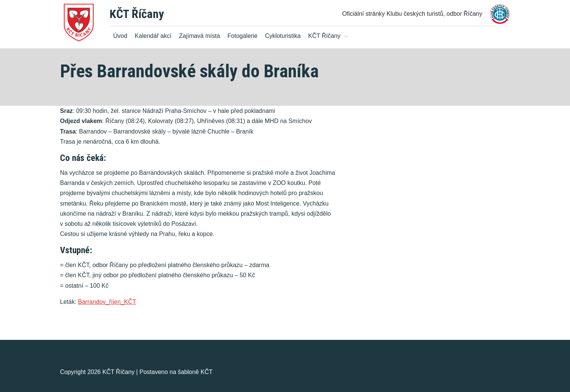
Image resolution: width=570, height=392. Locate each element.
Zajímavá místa (199, 36)
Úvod (120, 36)
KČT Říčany (137, 14)
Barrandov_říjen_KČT (107, 302)
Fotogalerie (243, 36)
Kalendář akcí (153, 36)
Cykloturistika (283, 36)
